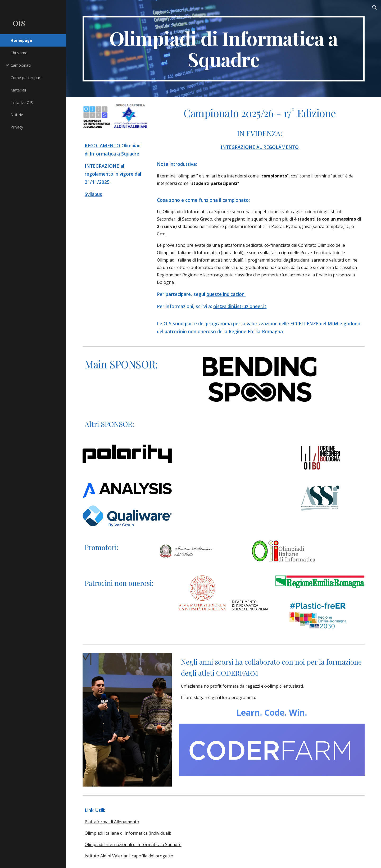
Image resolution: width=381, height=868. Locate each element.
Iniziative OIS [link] (22, 102)
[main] (224, 49)
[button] (375, 7)
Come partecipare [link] (27, 77)
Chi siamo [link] (19, 53)
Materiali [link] (18, 90)
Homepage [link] (21, 40)
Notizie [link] (17, 115)
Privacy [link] (17, 127)
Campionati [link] (21, 65)
